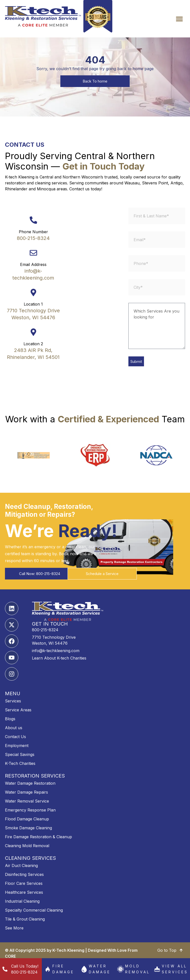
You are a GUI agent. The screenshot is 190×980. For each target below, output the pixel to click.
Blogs (10, 719)
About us (14, 728)
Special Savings (20, 754)
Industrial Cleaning (22, 901)
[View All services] (157, 969)
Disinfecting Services (24, 874)
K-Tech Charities (20, 763)
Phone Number (33, 232)
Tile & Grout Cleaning (25, 919)
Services (13, 701)
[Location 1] (33, 292)
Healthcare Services (24, 892)
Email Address (33, 264)
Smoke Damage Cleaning (28, 828)
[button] (179, 19)
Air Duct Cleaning (21, 865)
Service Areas (18, 710)
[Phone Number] (33, 220)
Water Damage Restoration (30, 783)
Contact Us (15, 737)
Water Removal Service (27, 801)
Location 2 (33, 344)
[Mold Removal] (120, 969)
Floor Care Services (24, 883)
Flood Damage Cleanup (27, 819)
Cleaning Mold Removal (27, 846)
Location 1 (33, 304)
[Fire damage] (48, 969)
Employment (17, 746)
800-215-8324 (33, 238)
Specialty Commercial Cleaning (34, 910)
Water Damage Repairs (26, 792)
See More (14, 928)
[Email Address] (33, 253)
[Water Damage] (84, 969)
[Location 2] (33, 332)
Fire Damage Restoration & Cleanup (38, 837)
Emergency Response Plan (30, 810)
